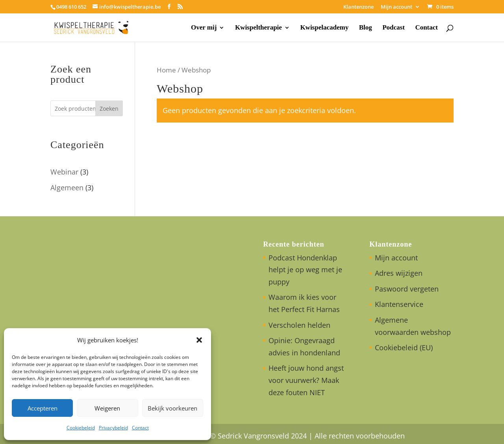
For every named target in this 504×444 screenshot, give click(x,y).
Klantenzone (359, 7)
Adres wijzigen (399, 273)
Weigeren (107, 408)
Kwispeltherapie (258, 28)
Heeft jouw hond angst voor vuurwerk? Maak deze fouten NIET (306, 380)
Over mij (204, 28)
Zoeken (109, 109)
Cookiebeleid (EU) (404, 347)
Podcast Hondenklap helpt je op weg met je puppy (305, 270)
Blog (366, 28)
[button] (199, 340)
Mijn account (397, 7)
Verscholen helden (299, 325)
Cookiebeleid (81, 428)
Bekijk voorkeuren (172, 408)
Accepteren (43, 408)
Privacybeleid (113, 428)
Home (166, 70)
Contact (140, 428)
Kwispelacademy (324, 28)
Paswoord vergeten (407, 289)
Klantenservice (399, 304)
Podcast (394, 28)
